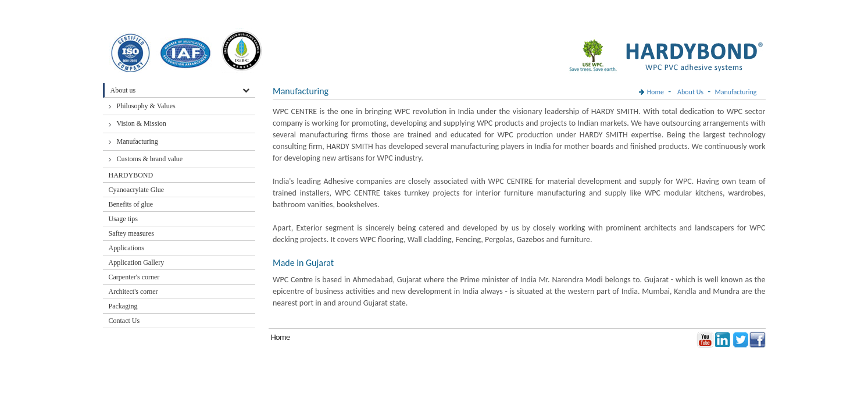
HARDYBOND (131, 175)
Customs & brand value (150, 159)
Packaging (123, 306)
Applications (126, 248)
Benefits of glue (131, 204)
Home (656, 92)
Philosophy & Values (146, 106)
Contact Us (124, 321)
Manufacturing (137, 141)
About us (123, 90)
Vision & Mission (142, 123)
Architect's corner (133, 292)
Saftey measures (131, 233)
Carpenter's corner (134, 277)
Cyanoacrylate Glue (137, 190)
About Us (690, 92)
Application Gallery (137, 262)
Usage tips (123, 219)
